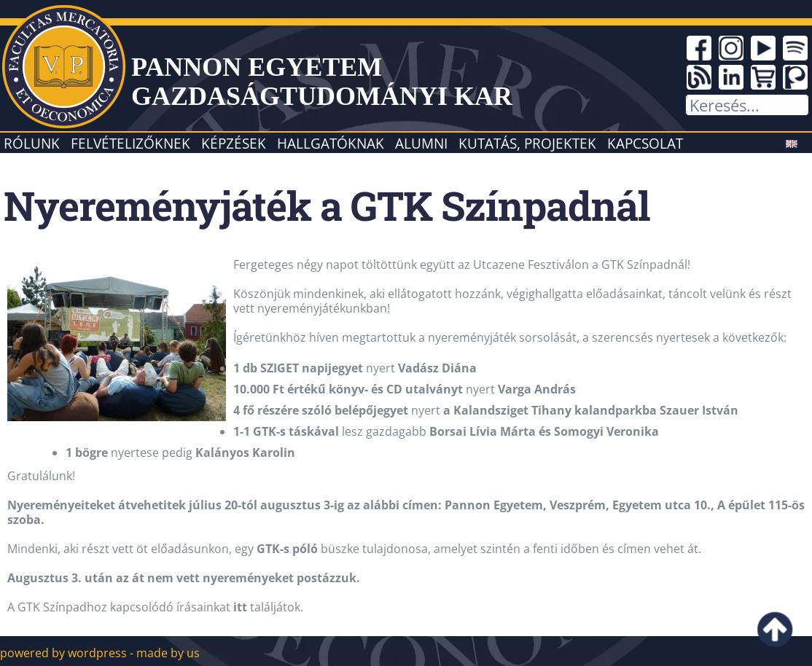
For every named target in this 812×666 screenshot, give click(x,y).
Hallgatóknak (331, 143)
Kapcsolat (645, 143)
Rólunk (32, 143)
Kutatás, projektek (527, 143)
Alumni (421, 143)
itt (240, 607)
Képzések (234, 143)
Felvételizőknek (130, 143)
